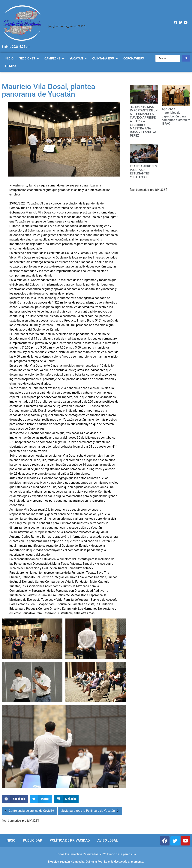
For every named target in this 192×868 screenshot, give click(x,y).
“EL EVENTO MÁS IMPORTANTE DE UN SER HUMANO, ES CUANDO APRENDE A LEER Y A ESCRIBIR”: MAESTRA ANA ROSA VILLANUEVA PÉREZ (144, 121)
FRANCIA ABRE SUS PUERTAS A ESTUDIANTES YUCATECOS (144, 172)
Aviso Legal (108, 840)
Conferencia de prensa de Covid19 (28, 811)
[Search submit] (186, 58)
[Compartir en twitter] (41, 799)
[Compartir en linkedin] (66, 799)
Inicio (10, 840)
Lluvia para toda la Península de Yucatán (91, 811)
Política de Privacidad (70, 840)
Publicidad (33, 840)
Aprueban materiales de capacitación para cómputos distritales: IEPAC (176, 116)
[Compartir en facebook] (15, 799)
